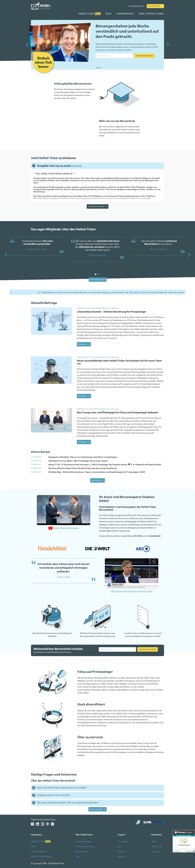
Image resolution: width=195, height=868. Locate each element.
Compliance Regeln (84, 841)
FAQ (120, 846)
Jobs (77, 856)
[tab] (95, 68)
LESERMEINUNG (125, 14)
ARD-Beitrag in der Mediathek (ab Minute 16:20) (132, 591)
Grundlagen (123, 841)
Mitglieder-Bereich (136, 6)
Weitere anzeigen (96, 809)
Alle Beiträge (96, 480)
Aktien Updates (82, 851)
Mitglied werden (154, 6)
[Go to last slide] (27, 45)
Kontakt (121, 851)
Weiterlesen (83, 344)
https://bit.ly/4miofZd (13, 292)
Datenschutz (157, 846)
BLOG (109, 14)
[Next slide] (168, 45)
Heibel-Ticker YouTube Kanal (63, 528)
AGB (153, 841)
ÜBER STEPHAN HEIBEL (151, 14)
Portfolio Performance (85, 846)
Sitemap (121, 856)
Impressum (156, 851)
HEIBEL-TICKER (90, 14)
